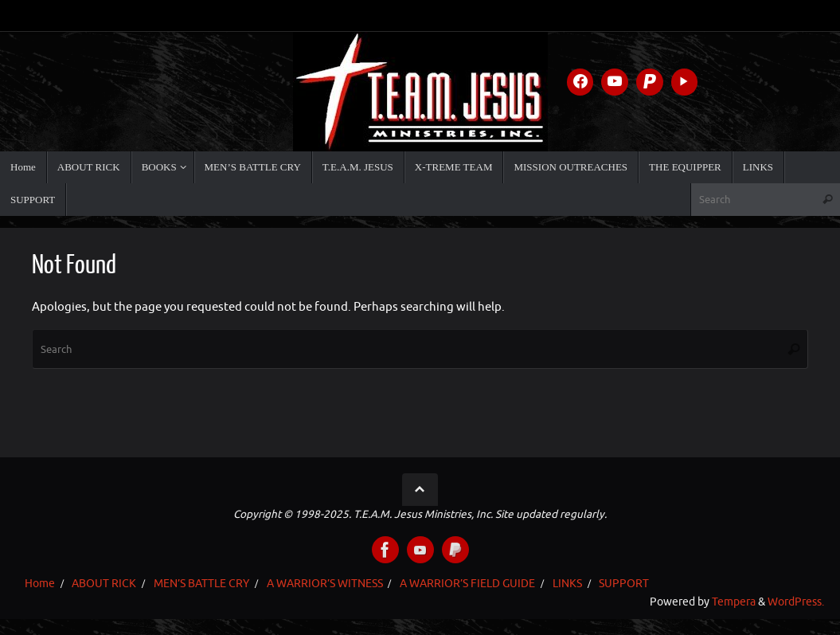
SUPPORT (624, 584)
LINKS (567, 584)
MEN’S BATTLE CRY (201, 584)
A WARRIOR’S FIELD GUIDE (467, 584)
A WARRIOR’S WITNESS (325, 584)
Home (40, 584)
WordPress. (796, 602)
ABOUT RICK (104, 584)
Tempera (734, 602)
